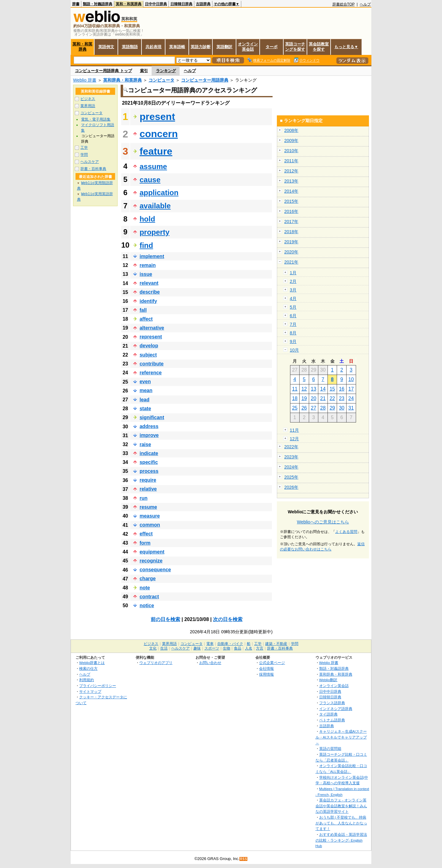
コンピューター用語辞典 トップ (103, 71)
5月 (293, 307)
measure (150, 516)
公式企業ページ (272, 663)
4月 (293, 299)
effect (146, 534)
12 (304, 389)
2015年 (291, 201)
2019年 (291, 242)
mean (146, 390)
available (155, 206)
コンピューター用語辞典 (205, 80)
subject (148, 355)
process (149, 471)
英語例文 (106, 47)
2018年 (291, 232)
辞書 (76, 4)
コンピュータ (161, 80)
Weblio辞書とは (92, 663)
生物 (227, 648)
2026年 (291, 487)
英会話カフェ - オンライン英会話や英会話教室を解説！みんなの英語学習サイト (341, 806)
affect (146, 319)
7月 (293, 324)
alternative (152, 328)
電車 (210, 644)
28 (323, 408)
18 (295, 398)
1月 (293, 273)
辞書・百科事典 (93, 169)
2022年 (291, 447)
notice (147, 606)
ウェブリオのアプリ (156, 663)
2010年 (291, 151)
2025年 (291, 477)
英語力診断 (201, 47)
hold (147, 219)
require (148, 480)
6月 (293, 316)
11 (295, 389)
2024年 (291, 467)
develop (149, 346)
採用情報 (266, 674)
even (145, 382)
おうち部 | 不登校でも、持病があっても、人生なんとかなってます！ (341, 823)
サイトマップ (90, 691)
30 (342, 408)
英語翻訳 (224, 47)
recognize (151, 561)
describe (150, 292)
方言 (260, 648)
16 (342, 389)
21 (323, 398)
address (149, 426)
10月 (294, 350)
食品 (238, 648)
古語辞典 (203, 4)
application (159, 193)
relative (148, 489)
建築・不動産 (276, 644)
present (157, 117)
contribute (152, 364)
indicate (149, 453)
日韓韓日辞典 (181, 4)
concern (159, 134)
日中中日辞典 (156, 4)
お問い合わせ (210, 663)
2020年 (291, 252)
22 (332, 398)
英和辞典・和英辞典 (122, 80)
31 (351, 408)
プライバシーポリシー (98, 686)
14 (323, 389)
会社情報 (266, 668)
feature (156, 151)
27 (314, 408)
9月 (293, 341)
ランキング (166, 71)
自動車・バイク (230, 644)
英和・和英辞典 (129, 4)
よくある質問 (346, 532)
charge (148, 579)
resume (148, 507)
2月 (293, 281)
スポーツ (212, 648)
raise (145, 444)
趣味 (197, 648)
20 (314, 398)
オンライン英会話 (248, 47)
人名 (249, 648)
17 (351, 389)
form (145, 543)
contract (149, 597)
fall (143, 310)
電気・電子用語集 (96, 119)
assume (153, 166)
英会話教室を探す (319, 47)
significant (152, 417)
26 (304, 408)
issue (146, 274)
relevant (149, 283)
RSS (244, 859)
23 (342, 398)
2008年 (291, 130)
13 (314, 389)
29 (332, 408)
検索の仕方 (88, 668)
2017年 (291, 222)
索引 (144, 71)
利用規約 (87, 680)
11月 (294, 430)
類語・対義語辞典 (98, 4)
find (146, 245)
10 (351, 379)
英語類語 (130, 47)
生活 (164, 648)
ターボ (271, 47)
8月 (293, 333)
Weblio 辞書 (85, 80)
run (144, 498)
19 (304, 398)
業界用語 (88, 106)
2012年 (291, 171)
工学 (84, 148)
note (145, 588)
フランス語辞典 (332, 703)
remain (148, 265)
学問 (84, 155)
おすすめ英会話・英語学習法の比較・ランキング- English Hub (341, 840)
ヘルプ (365, 4)
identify (148, 301)
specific (149, 462)
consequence (155, 570)
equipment (152, 552)
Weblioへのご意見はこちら (323, 522)
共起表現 (153, 47)
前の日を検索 (165, 619)
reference (151, 373)
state (145, 409)
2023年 (291, 457)
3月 (293, 290)
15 (332, 389)
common (150, 525)
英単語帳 (177, 47)
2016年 (291, 211)
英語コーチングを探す (295, 47)
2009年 (291, 141)
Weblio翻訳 (328, 680)
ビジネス (88, 99)
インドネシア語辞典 (336, 709)
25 (295, 408)
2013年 (291, 181)
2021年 (291, 262)
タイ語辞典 (328, 714)
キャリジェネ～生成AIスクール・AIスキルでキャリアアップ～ (341, 737)
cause (150, 180)
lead (145, 400)
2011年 (291, 161)
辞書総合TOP (344, 4)
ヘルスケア (90, 162)
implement (152, 256)
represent (151, 337)
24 (351, 398)
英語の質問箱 (330, 748)
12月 (294, 439)
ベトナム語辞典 (332, 720)
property (155, 232)
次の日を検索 (228, 619)
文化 (153, 648)
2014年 (291, 191)
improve (149, 435)
